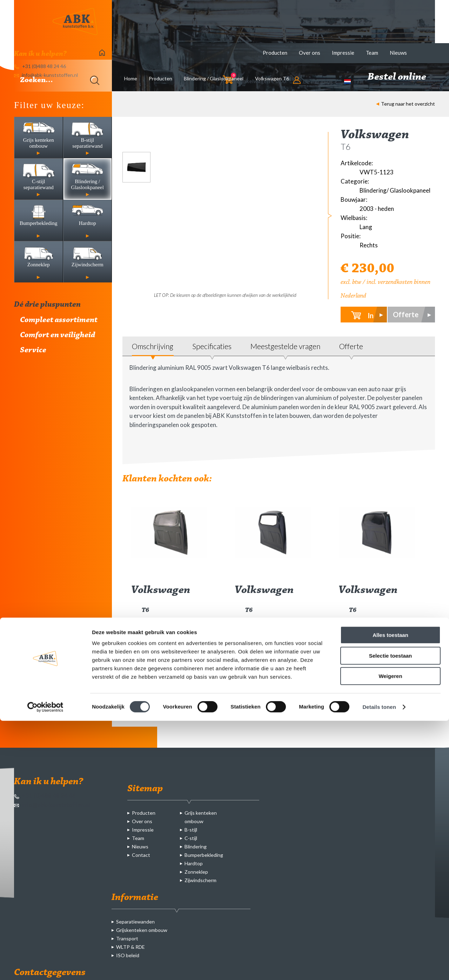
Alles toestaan (390, 894)
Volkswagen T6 (272, 78)
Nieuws (398, 53)
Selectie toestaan (391, 915)
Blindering (196, 846)
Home (131, 78)
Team (372, 53)
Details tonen (379, 966)
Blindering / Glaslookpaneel (214, 78)
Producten (275, 53)
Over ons (310, 53)
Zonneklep (196, 872)
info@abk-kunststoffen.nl (52, 805)
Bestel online (401, 77)
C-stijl (191, 838)
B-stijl (191, 830)
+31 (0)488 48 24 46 (45, 796)
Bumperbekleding (204, 855)
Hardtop (194, 863)
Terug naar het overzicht (406, 104)
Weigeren (390, 935)
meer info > (192, 677)
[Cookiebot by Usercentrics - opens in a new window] (45, 966)
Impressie (343, 53)
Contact (141, 855)
